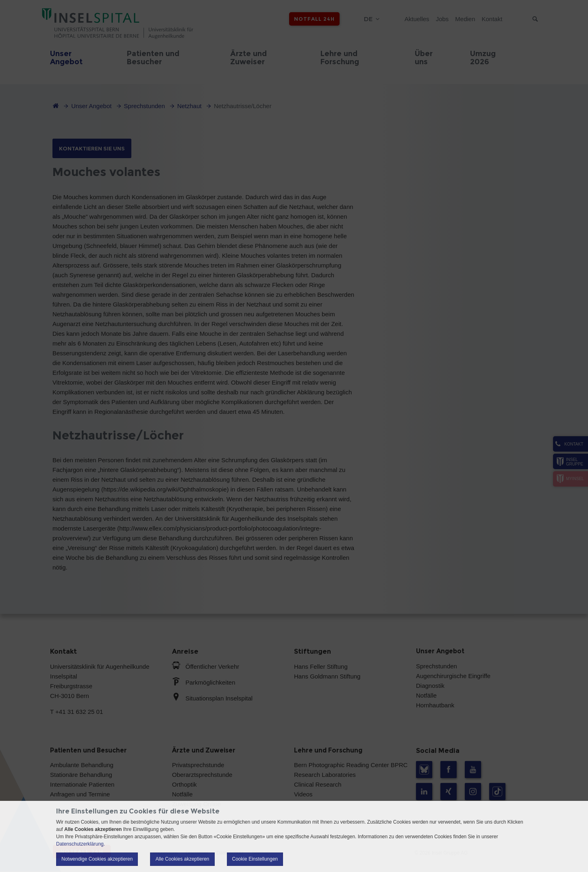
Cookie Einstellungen (255, 859)
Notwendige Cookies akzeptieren (97, 859)
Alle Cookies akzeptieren (182, 859)
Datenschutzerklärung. (81, 844)
